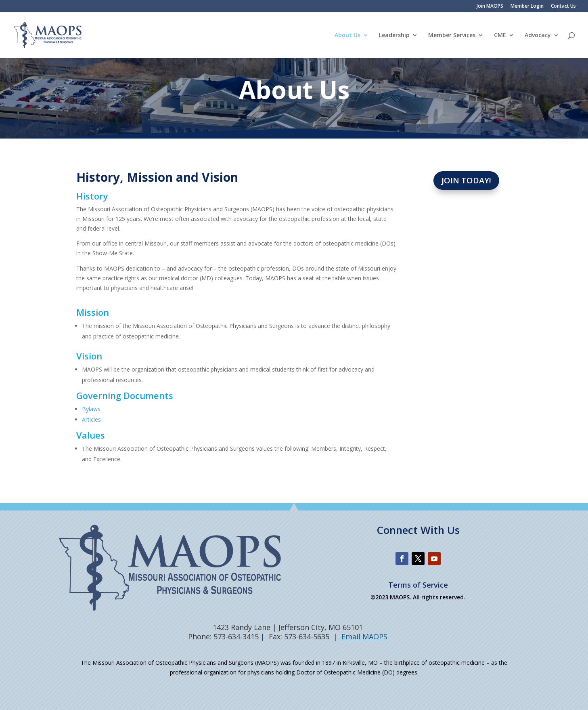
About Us (347, 36)
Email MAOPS (364, 636)
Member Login (527, 6)
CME (500, 36)
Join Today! (466, 180)
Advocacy (538, 36)
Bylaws (91, 409)
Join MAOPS (490, 6)
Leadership (394, 36)
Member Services (452, 36)
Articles (91, 419)
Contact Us (563, 6)
